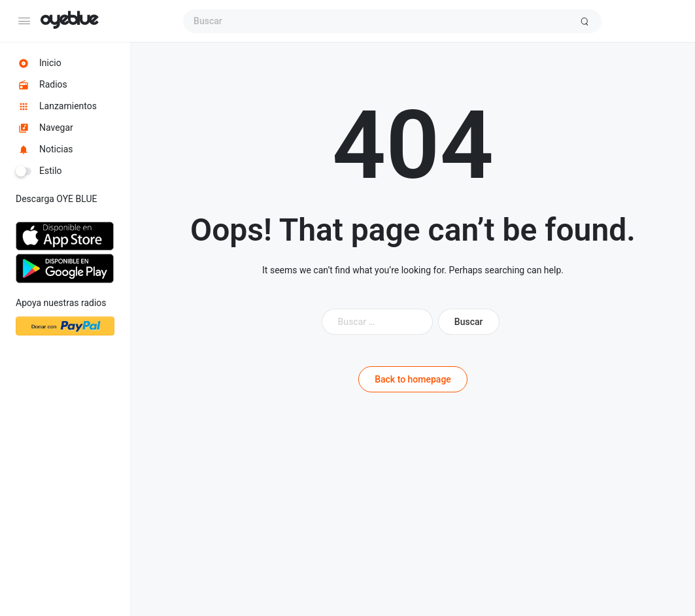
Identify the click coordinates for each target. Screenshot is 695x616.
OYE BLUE (69, 21)
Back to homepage (413, 379)
